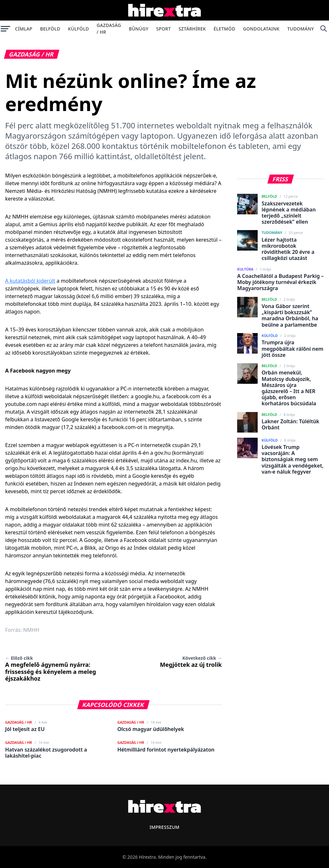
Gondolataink (261, 29)
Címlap (24, 29)
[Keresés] (323, 29)
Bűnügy (139, 29)
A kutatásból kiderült (30, 281)
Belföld (50, 29)
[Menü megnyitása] (6, 29)
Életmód (224, 29)
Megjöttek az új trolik (191, 662)
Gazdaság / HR (109, 29)
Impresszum (164, 827)
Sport (164, 29)
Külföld (79, 29)
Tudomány (301, 29)
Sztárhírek (192, 29)
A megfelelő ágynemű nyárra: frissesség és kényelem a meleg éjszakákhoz (51, 669)
